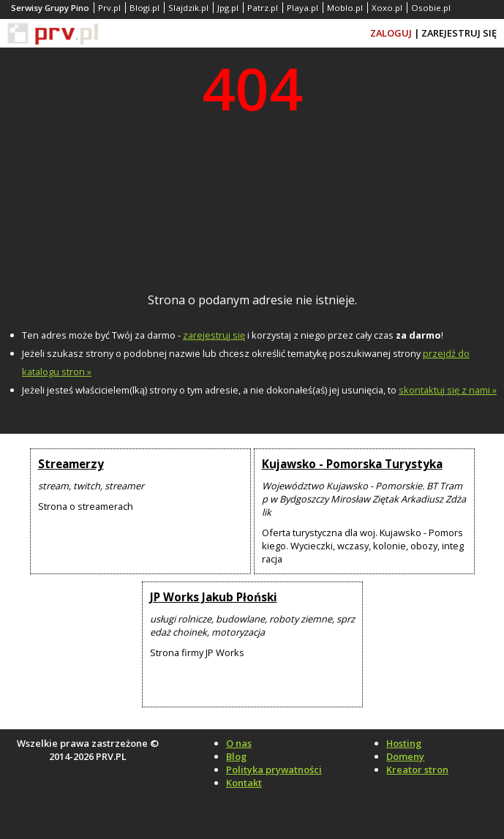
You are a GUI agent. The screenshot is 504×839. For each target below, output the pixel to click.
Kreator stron (417, 770)
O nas (239, 743)
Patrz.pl (263, 8)
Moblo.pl (345, 8)
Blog (236, 756)
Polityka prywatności (274, 770)
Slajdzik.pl (188, 8)
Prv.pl (109, 8)
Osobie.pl (431, 8)
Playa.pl (302, 8)
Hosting (404, 743)
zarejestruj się (214, 335)
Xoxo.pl (387, 8)
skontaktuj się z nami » (448, 390)
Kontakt (244, 783)
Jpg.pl (228, 8)
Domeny (405, 756)
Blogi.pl (144, 8)
